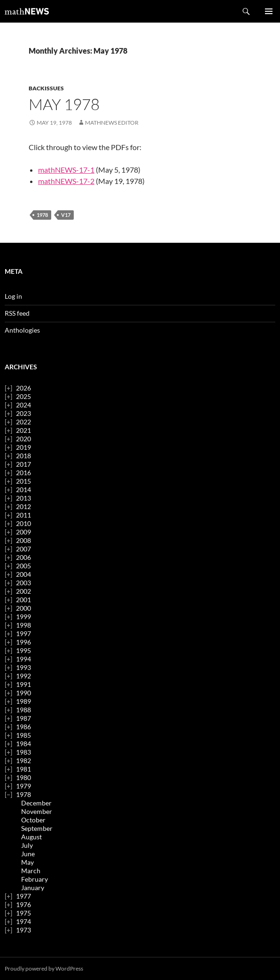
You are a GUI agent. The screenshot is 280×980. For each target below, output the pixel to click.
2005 (23, 566)
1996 (23, 642)
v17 (66, 215)
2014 (23, 490)
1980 (23, 777)
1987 (23, 718)
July (27, 845)
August (31, 837)
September (37, 828)
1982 (23, 761)
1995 (23, 650)
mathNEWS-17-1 (66, 170)
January (33, 888)
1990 (23, 693)
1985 (23, 735)
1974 (23, 921)
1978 (42, 215)
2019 (23, 447)
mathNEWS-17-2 (66, 181)
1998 (23, 625)
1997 (23, 633)
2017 (23, 464)
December (36, 803)
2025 (23, 396)
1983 (23, 752)
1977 (23, 896)
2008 (23, 540)
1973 (23, 930)
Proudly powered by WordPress (44, 968)
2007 (23, 549)
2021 (23, 430)
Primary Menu (269, 11)
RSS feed (17, 313)
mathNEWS (27, 11)
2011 (23, 515)
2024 (23, 405)
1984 (23, 744)
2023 (23, 413)
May (27, 862)
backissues (46, 88)
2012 (23, 506)
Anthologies (22, 330)
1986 (23, 727)
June (28, 854)
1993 (23, 667)
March (31, 871)
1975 (23, 913)
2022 (23, 422)
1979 (23, 786)
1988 (23, 710)
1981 (23, 769)
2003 (23, 583)
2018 (23, 456)
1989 (23, 701)
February (35, 879)
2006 (23, 557)
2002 (23, 591)
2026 (23, 388)
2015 (23, 481)
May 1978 (64, 104)
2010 (23, 523)
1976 (23, 904)
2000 (23, 608)
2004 (23, 574)
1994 (23, 659)
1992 (23, 676)
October (33, 820)
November (37, 811)
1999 (23, 617)
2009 (23, 532)
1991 (23, 684)
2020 (23, 439)
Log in (13, 296)
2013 (23, 498)
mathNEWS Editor (112, 123)
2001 (23, 600)
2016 (23, 473)
